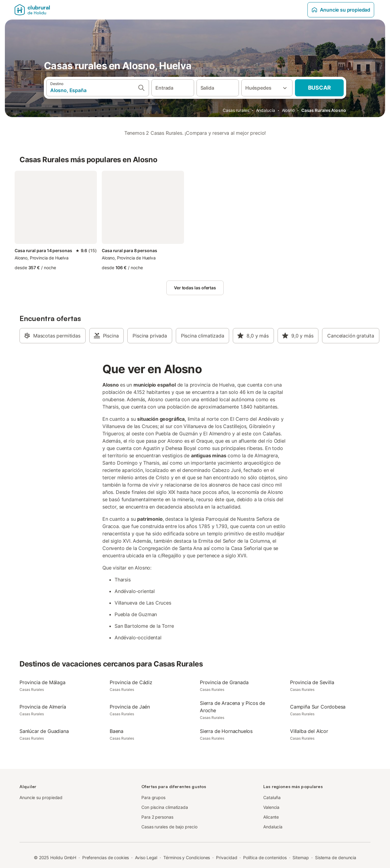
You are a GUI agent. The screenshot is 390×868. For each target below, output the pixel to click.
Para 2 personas (157, 817)
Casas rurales (236, 110)
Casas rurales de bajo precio (169, 827)
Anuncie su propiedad (341, 10)
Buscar (319, 88)
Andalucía (266, 110)
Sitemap (301, 857)
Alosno (288, 110)
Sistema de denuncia (336, 857)
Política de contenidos (265, 857)
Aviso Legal (146, 857)
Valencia (271, 807)
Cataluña (272, 797)
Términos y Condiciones (187, 857)
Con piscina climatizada (165, 807)
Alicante (271, 817)
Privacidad (227, 857)
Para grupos (153, 797)
